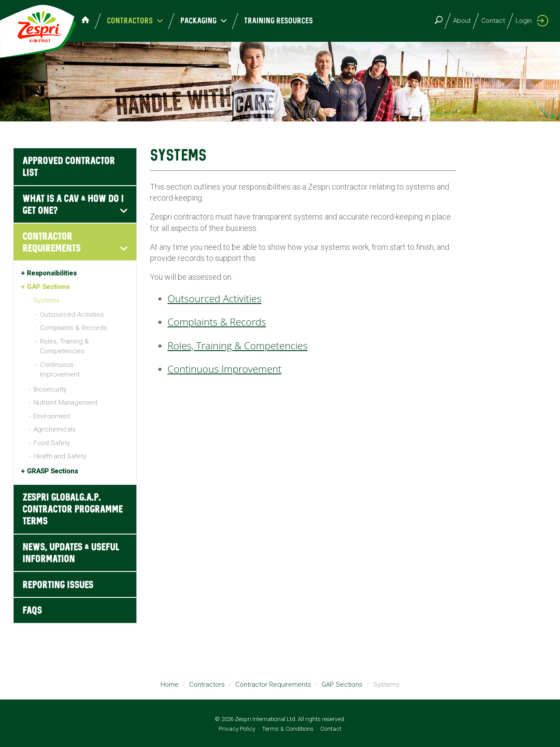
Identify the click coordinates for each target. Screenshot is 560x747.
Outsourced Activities (72, 315)
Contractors (145, 21)
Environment (52, 416)
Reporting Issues (58, 585)
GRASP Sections (52, 471)
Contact (493, 21)
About (462, 21)
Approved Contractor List (69, 167)
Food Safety (52, 443)
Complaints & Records (73, 328)
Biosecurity (50, 389)
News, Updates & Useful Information (71, 553)
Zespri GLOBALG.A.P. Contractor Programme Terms (73, 510)
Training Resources (289, 21)
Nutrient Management (66, 403)
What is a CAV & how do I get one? (73, 205)
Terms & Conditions (288, 729)
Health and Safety (60, 456)
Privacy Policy (237, 729)
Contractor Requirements (51, 243)
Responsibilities (52, 273)
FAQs (32, 611)
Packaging (214, 21)
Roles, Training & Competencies (64, 346)
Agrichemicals (55, 429)
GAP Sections (48, 287)
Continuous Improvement (60, 370)
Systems (47, 300)
